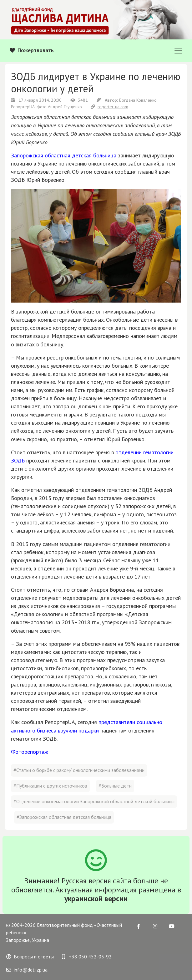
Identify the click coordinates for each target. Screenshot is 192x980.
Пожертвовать (32, 50)
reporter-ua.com (109, 107)
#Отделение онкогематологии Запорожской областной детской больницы (94, 801)
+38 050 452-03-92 (87, 957)
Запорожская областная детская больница (64, 155)
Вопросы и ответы (30, 957)
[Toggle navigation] (178, 51)
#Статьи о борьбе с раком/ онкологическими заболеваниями (79, 770)
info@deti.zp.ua (27, 970)
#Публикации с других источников (50, 786)
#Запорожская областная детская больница (64, 817)
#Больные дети (115, 786)
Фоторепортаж (30, 752)
